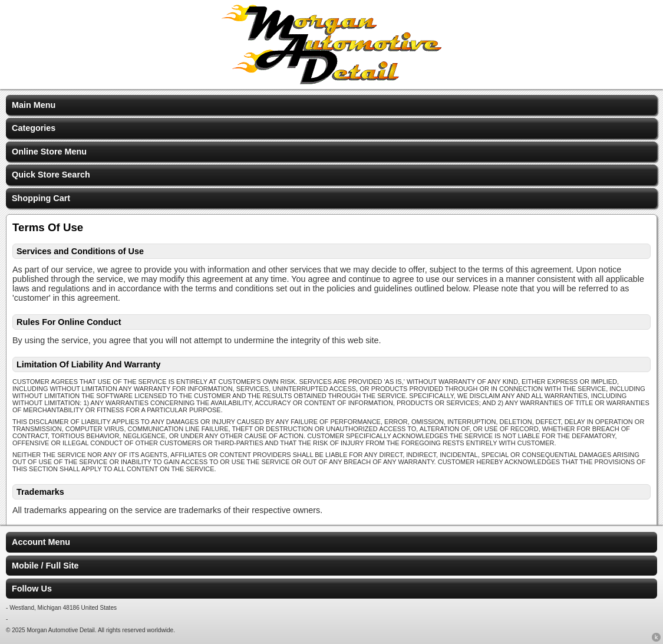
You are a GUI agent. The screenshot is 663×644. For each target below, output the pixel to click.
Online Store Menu (49, 152)
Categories (34, 128)
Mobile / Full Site (45, 566)
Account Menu (41, 542)
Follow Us (32, 589)
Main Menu (34, 105)
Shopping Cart (41, 198)
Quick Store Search (51, 175)
